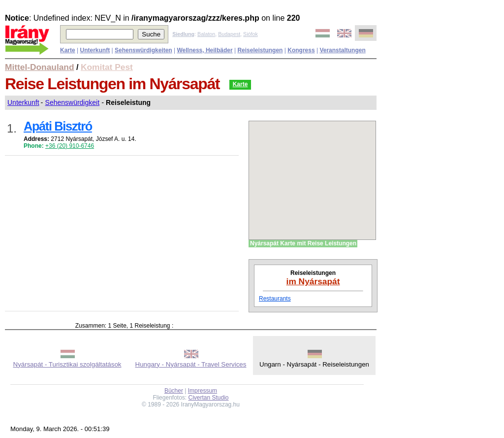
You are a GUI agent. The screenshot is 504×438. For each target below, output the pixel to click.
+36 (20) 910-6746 (70, 146)
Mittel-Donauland (40, 67)
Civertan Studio (209, 398)
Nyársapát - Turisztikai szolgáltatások (67, 364)
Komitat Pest (107, 67)
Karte (240, 84)
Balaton (206, 34)
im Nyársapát (313, 281)
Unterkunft (23, 102)
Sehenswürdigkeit (73, 102)
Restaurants (275, 299)
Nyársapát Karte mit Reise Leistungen (303, 243)
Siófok (251, 34)
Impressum (203, 391)
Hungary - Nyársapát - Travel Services (191, 364)
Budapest (229, 34)
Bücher (174, 391)
